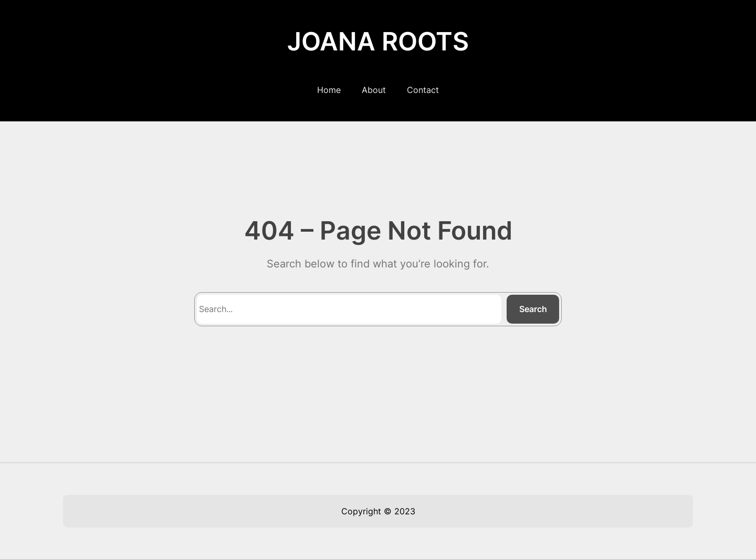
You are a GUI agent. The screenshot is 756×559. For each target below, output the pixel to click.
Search (533, 309)
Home (329, 90)
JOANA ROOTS (378, 41)
